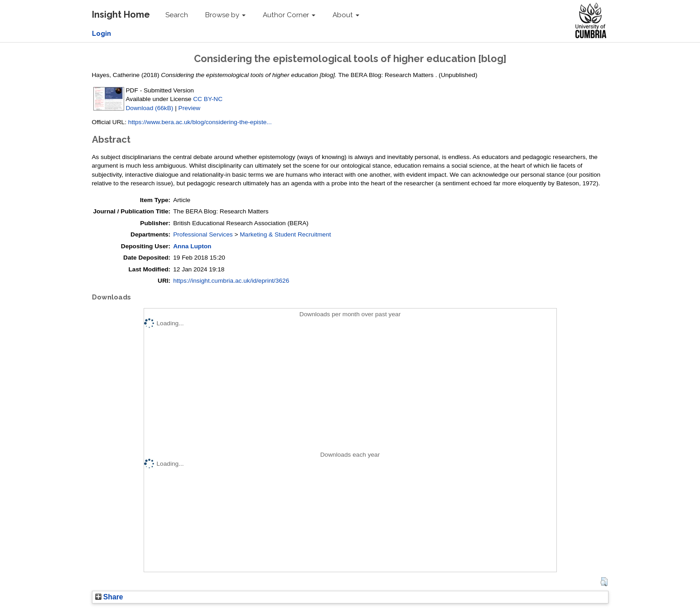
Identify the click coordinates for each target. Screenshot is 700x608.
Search (177, 15)
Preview (190, 108)
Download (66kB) (150, 108)
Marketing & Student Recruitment (285, 234)
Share (109, 597)
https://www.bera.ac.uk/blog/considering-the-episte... (200, 122)
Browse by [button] (225, 15)
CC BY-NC (208, 99)
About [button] (346, 15)
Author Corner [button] (289, 15)
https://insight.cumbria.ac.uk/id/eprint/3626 (231, 281)
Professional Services (203, 234)
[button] (604, 582)
